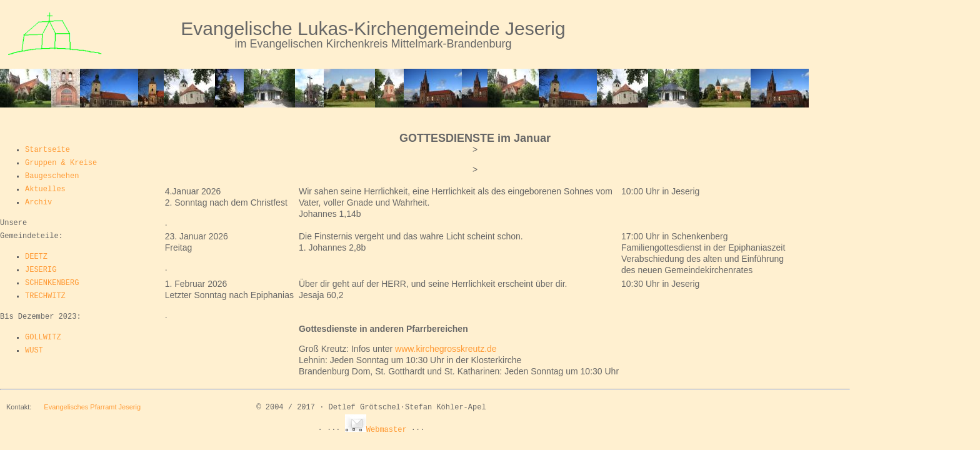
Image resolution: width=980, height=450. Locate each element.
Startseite (47, 150)
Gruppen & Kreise (61, 163)
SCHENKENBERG (52, 283)
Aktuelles (45, 189)
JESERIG (41, 270)
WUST (34, 351)
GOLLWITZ (43, 337)
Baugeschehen (52, 176)
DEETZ (36, 257)
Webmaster (376, 430)
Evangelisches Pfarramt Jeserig (92, 407)
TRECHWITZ (45, 296)
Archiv (38, 202)
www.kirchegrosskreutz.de (446, 349)
